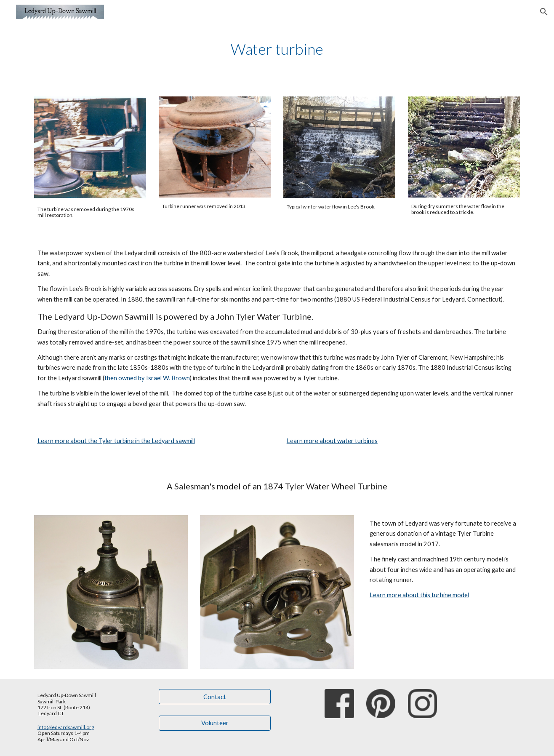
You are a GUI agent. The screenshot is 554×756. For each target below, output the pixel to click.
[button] (544, 12)
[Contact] (215, 697)
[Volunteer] (215, 723)
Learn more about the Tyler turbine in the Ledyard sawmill (116, 441)
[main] (277, 49)
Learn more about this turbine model (419, 595)
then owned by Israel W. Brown (147, 378)
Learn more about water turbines (332, 441)
